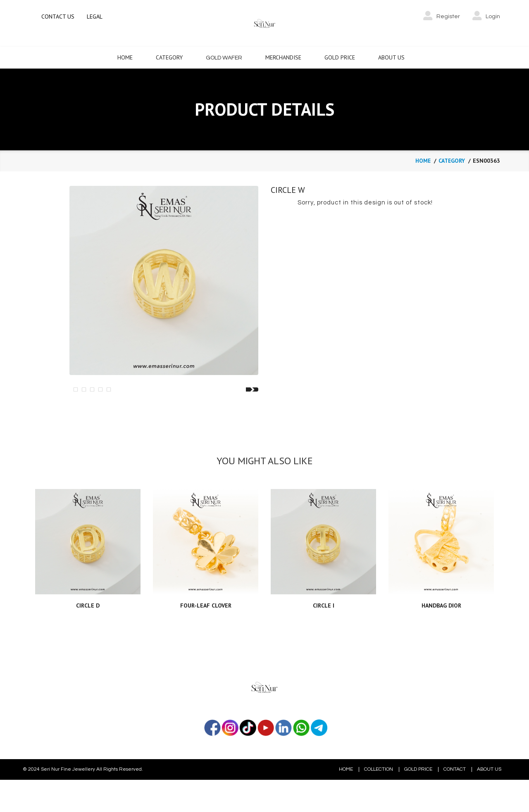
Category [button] (169, 57)
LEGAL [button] (95, 17)
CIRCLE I (324, 646)
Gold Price (340, 57)
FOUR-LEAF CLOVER (206, 646)
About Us (391, 57)
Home (125, 57)
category (451, 160)
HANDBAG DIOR (441, 646)
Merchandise (283, 57)
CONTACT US (58, 17)
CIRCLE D (88, 646)
